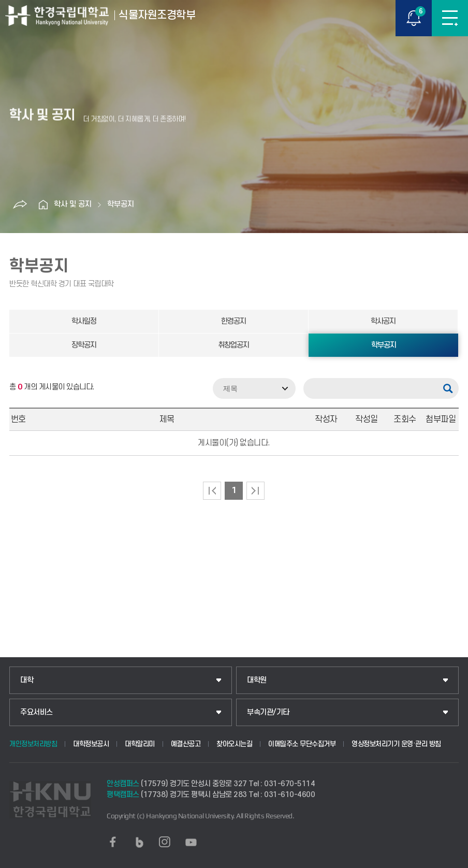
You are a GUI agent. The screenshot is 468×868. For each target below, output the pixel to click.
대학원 (257, 680)
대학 (27, 680)
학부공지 (121, 204)
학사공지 (383, 321)
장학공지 (84, 345)
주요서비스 (36, 712)
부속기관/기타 (268, 712)
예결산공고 (186, 744)
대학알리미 (140, 744)
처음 (212, 491)
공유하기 (20, 205)
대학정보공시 (91, 744)
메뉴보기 (450, 18)
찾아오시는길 (234, 744)
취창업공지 (233, 345)
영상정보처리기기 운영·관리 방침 (396, 744)
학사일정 (84, 321)
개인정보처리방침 (33, 744)
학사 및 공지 (73, 204)
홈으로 (43, 205)
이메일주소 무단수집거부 (302, 744)
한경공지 (233, 321)
